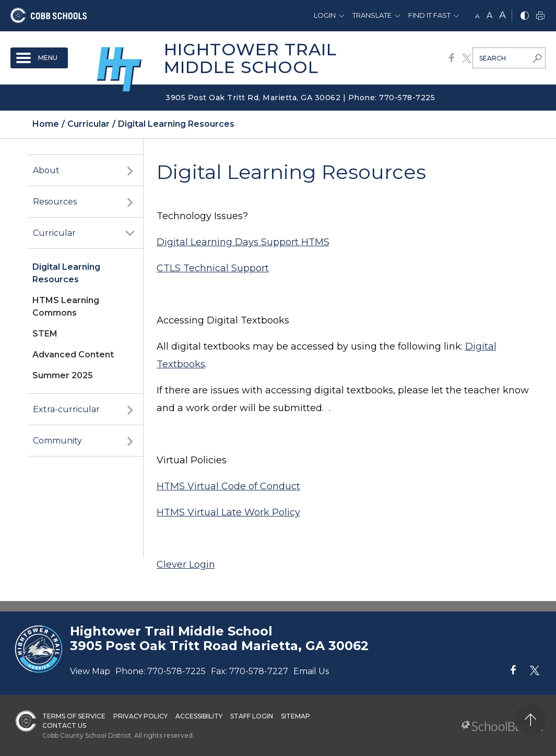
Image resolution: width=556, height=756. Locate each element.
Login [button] (325, 15)
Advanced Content (73, 355)
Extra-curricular (66, 409)
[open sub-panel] (130, 171)
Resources (55, 202)
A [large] (502, 15)
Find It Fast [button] (429, 15)
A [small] (477, 16)
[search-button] (537, 59)
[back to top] (530, 720)
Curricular (54, 233)
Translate (372, 15)
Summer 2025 (63, 375)
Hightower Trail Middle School (250, 58)
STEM (45, 334)
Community (57, 441)
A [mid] (489, 15)
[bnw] (525, 16)
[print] (540, 16)
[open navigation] (39, 58)
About (46, 170)
